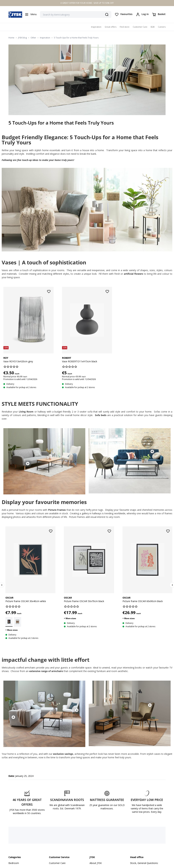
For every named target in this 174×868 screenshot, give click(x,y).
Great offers (111, 27)
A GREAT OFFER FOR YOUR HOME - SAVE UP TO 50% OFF (87, 3)
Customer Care (140, 27)
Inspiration (96, 27)
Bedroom (14, 863)
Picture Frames (57, 510)
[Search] (107, 14)
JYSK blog (22, 38)
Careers (162, 27)
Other (33, 38)
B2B (153, 27)
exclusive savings (63, 754)
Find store (125, 27)
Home (11, 38)
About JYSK (96, 863)
